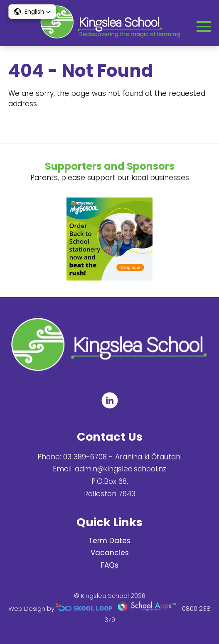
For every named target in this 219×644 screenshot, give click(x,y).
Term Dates (109, 541)
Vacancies (110, 553)
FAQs (110, 565)
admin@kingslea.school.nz (121, 469)
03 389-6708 (85, 457)
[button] (32, 12)
